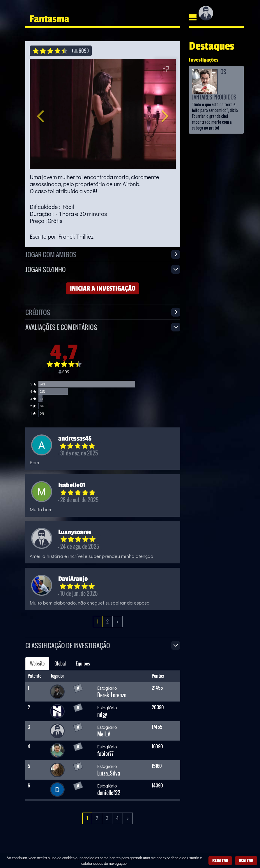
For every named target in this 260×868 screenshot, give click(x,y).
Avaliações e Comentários (61, 327)
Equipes (83, 663)
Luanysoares (75, 532)
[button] (46, 114)
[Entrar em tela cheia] (166, 69)
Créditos (38, 312)
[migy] (57, 711)
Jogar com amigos (51, 254)
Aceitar (246, 860)
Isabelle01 (72, 485)
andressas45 (75, 438)
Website (37, 663)
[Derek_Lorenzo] (57, 691)
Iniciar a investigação (103, 288)
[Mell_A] (57, 730)
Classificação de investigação (68, 645)
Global (60, 663)
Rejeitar (220, 860)
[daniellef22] (57, 789)
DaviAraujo (73, 579)
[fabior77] (57, 750)
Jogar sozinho (46, 269)
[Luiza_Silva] (57, 769)
